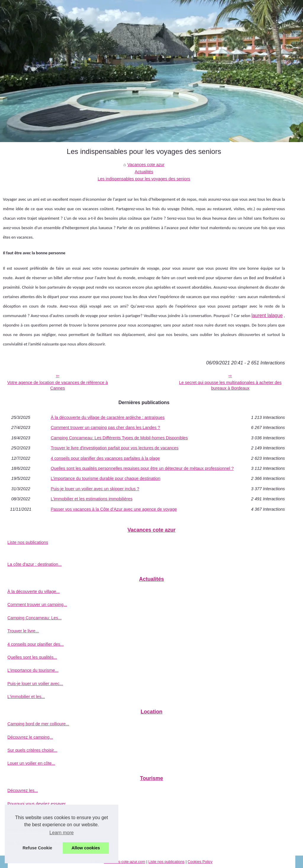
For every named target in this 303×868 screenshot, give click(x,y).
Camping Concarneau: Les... (34, 618)
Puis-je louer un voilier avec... (35, 684)
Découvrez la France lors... (33, 830)
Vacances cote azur (146, 165)
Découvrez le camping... (30, 737)
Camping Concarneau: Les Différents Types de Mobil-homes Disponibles (119, 438)
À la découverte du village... (34, 591)
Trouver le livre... (23, 631)
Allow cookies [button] (86, 848)
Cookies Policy (200, 862)
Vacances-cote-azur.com (125, 862)
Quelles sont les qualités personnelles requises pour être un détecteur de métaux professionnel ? (142, 468)
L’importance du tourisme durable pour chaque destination (105, 478)
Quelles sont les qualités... (32, 657)
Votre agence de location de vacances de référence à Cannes (58, 385)
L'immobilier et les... (26, 697)
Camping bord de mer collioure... (38, 724)
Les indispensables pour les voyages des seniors (144, 179)
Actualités (144, 172)
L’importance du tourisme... (33, 670)
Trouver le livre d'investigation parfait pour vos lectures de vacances (115, 448)
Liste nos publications (28, 542)
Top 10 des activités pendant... (36, 843)
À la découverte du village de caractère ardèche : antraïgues (108, 417)
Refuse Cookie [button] (37, 848)
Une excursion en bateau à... (35, 817)
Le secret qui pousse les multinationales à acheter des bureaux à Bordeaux (230, 385)
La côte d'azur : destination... (35, 564)
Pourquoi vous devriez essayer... (38, 804)
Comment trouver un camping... (37, 605)
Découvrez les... (23, 790)
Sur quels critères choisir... (32, 750)
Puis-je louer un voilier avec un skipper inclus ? (95, 489)
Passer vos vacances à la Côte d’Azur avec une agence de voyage (114, 509)
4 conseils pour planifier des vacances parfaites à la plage (105, 458)
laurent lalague (267, 315)
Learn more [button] (62, 833)
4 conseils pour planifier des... (36, 644)
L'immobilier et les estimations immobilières (91, 499)
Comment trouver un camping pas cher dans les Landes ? (105, 427)
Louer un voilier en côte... (31, 763)
